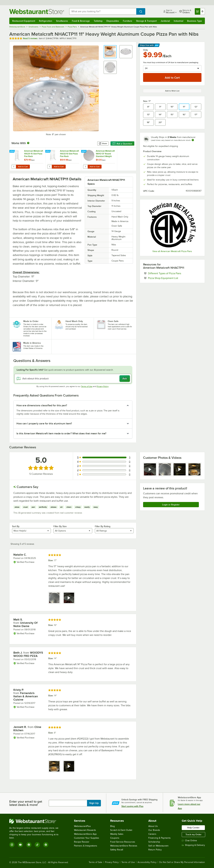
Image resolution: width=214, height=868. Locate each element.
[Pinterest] (46, 845)
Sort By (16, 526)
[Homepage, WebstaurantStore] (37, 11)
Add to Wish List (172, 91)
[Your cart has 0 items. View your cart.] (200, 11)
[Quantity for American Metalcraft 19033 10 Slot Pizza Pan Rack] (50, 167)
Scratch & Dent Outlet (121, 830)
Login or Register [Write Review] (171, 505)
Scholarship (154, 842)
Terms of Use (87, 386)
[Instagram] (12, 845)
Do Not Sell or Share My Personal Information (182, 862)
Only (145, 50)
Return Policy (155, 850)
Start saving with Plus (132, 806)
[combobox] (103, 11)
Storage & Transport (146, 21)
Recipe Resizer (82, 842)
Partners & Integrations (86, 846)
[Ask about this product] (73, 379)
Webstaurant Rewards (85, 830)
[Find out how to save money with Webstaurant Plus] (12, 151)
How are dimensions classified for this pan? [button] (42, 405)
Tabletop (98, 21)
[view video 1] (150, 469)
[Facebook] (29, 845)
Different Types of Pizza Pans (174, 273)
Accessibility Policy (147, 862)
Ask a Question (122, 144)
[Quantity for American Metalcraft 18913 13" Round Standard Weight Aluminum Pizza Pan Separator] (85, 167)
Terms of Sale (95, 862)
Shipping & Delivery (193, 845)
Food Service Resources (123, 842)
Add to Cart (23, 167)
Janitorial (165, 21)
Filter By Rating (103, 526)
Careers (152, 834)
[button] (110, 52)
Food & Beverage (81, 21)
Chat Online (189, 841)
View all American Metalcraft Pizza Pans (172, 251)
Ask (125, 379)
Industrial (178, 21)
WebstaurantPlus (82, 826)
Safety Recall (117, 850)
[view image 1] (54, 598)
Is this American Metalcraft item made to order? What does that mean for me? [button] (61, 434)
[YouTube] (20, 845)
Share (103, 143)
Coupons (115, 838)
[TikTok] (37, 845)
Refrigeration (46, 21)
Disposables (113, 21)
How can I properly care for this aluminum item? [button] (44, 424)
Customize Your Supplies (87, 838)
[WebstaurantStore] (36, 821)
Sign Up (94, 803)
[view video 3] (180, 469)
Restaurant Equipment (24, 21)
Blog (112, 826)
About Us (153, 826)
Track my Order (193, 834)
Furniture (128, 21)
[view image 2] (165, 469)
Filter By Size (60, 526)
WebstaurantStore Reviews (124, 846)
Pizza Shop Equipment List (173, 278)
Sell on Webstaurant (158, 846)
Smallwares (62, 21)
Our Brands (154, 830)
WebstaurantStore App (85, 834)
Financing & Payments (159, 838)
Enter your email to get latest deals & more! (26, 803)
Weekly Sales (117, 834)
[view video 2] (69, 598)
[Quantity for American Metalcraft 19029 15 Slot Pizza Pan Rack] (14, 167)
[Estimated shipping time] (193, 140)
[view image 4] (194, 469)
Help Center (193, 828)
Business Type (195, 21)
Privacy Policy (103, 386)
